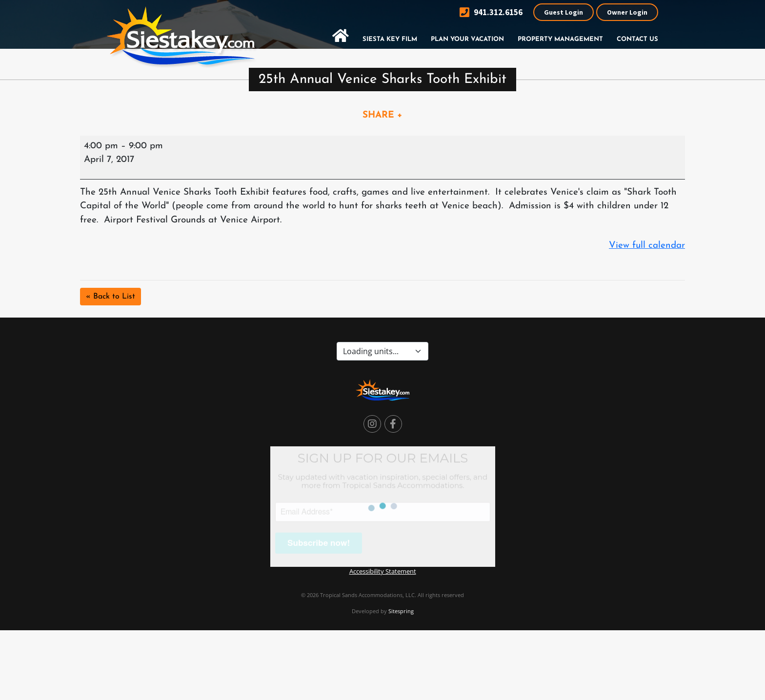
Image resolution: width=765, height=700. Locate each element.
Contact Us (637, 39)
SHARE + (382, 115)
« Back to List (111, 297)
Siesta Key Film (390, 39)
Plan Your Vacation (467, 39)
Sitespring (401, 611)
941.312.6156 (491, 12)
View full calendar (647, 246)
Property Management (560, 39)
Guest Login (564, 12)
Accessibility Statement (383, 571)
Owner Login (627, 12)
